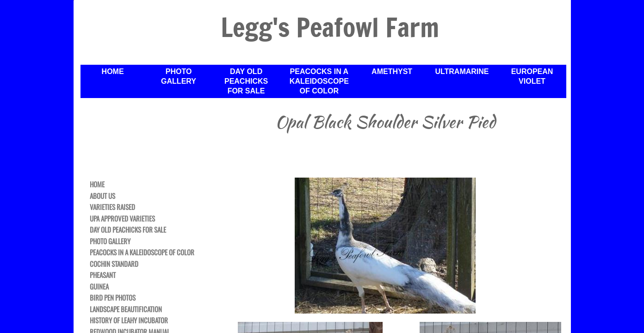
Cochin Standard (114, 264)
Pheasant (103, 275)
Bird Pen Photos (113, 298)
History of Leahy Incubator (129, 321)
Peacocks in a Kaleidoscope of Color (319, 81)
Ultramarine (462, 71)
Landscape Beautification (126, 309)
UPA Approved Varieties (122, 219)
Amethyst (392, 71)
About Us (102, 196)
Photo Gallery (179, 76)
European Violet (532, 76)
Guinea (99, 287)
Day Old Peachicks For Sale (246, 81)
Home (113, 71)
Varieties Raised (112, 207)
